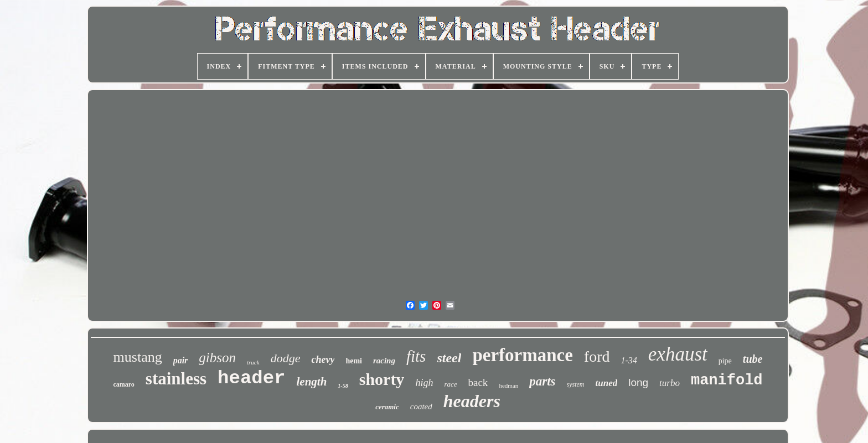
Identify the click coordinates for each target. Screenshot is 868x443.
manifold (727, 381)
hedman (508, 385)
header (251, 378)
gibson (217, 358)
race (450, 384)
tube (753, 359)
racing (384, 361)
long (638, 382)
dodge (286, 358)
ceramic (387, 407)
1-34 (629, 360)
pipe (725, 361)
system (576, 384)
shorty (382, 379)
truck (253, 362)
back (478, 382)
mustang (138, 357)
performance (522, 355)
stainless (176, 379)
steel (449, 358)
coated (421, 406)
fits (416, 356)
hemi (354, 361)
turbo (670, 383)
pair (181, 360)
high (424, 383)
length (312, 382)
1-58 (343, 386)
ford (597, 356)
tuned (607, 383)
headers (472, 401)
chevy (323, 359)
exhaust (678, 354)
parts (542, 381)
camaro (123, 384)
